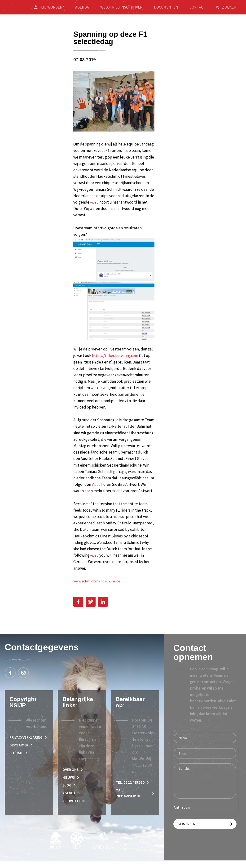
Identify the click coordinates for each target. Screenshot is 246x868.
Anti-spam (182, 813)
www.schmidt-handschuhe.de (99, 586)
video (95, 207)
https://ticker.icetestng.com (116, 360)
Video (97, 489)
